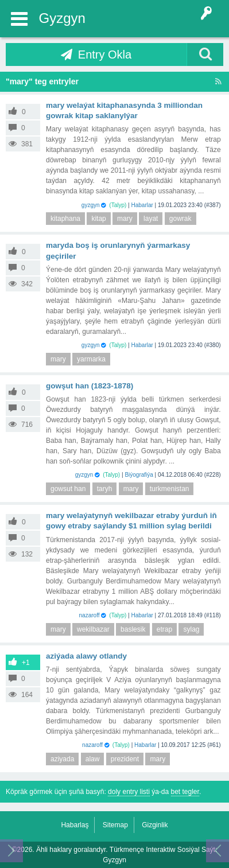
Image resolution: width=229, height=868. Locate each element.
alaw (93, 759)
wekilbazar (93, 629)
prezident (125, 759)
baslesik (133, 629)
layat (151, 219)
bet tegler (185, 792)
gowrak (181, 219)
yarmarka (91, 359)
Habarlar (142, 205)
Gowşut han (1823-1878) (90, 386)
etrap (164, 629)
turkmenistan (170, 489)
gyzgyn (91, 205)
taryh (105, 489)
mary (125, 219)
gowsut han (68, 489)
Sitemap (115, 825)
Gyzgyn (62, 18)
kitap (98, 219)
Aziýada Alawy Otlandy (86, 656)
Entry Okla (105, 55)
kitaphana (65, 219)
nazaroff (90, 615)
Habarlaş (75, 825)
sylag (191, 629)
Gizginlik (155, 825)
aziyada (62, 759)
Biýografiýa (139, 475)
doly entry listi (129, 792)
